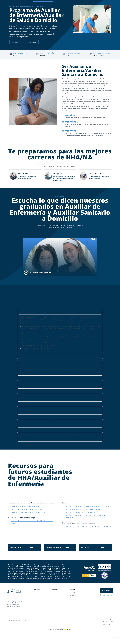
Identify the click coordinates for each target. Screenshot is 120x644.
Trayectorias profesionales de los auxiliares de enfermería (88, 536)
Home (11, 16)
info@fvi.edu (16, 616)
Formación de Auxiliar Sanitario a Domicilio (28, 522)
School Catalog (107, 629)
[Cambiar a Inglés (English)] (55, 640)
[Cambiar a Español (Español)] (68, 640)
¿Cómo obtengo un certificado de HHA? (25, 516)
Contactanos (108, 2)
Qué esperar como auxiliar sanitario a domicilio (83, 519)
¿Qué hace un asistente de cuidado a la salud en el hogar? (87, 516)
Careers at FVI (74, 605)
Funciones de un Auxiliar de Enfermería (80, 522)
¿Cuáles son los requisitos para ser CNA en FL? (29, 519)
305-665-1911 (16, 615)
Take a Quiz (32, 52)
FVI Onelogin (99, 2)
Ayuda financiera (75, 603)
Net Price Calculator (108, 632)
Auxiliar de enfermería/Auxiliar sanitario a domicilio (29, 16)
